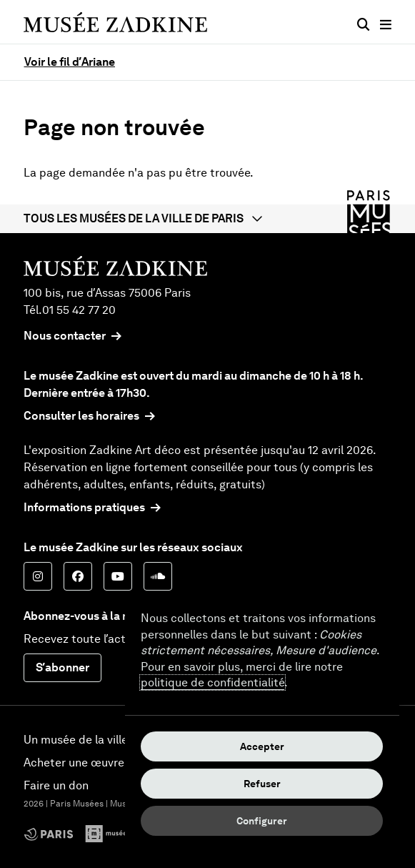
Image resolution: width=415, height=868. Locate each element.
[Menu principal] (386, 25)
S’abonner (62, 667)
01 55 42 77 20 (79, 310)
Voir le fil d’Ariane (70, 62)
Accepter (262, 746)
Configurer (262, 821)
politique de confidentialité (212, 682)
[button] (208, 219)
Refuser (262, 784)
